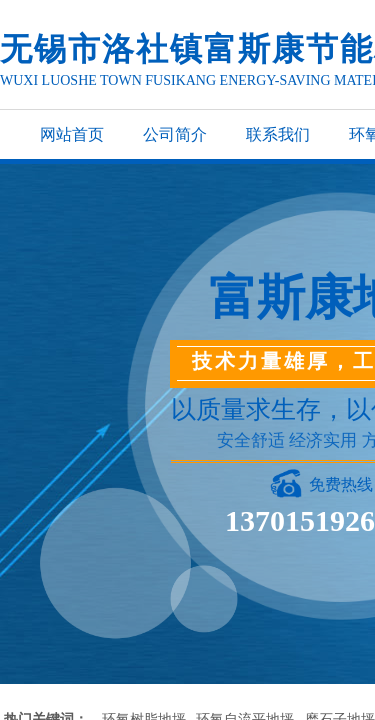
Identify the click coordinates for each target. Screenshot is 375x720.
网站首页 (72, 134)
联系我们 (278, 134)
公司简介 (175, 134)
